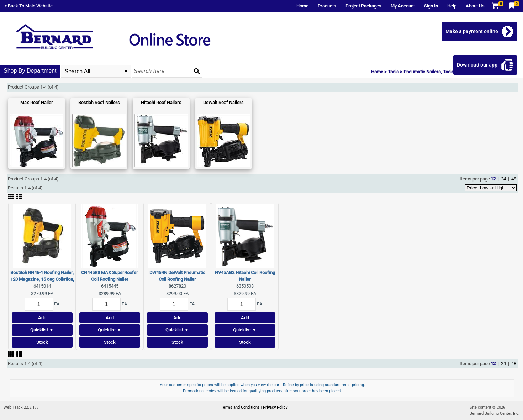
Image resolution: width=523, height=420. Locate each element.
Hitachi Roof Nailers (161, 102)
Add (42, 318)
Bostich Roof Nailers (99, 102)
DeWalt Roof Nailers (223, 102)
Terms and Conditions (241, 407)
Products (327, 6)
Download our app (477, 65)
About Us (475, 6)
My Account (403, 6)
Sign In (431, 6)
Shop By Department (30, 71)
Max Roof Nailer (37, 102)
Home (302, 6)
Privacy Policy (275, 407)
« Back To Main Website (29, 6)
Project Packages (363, 6)
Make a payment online (472, 31)
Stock (42, 342)
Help (452, 6)
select (126, 71)
